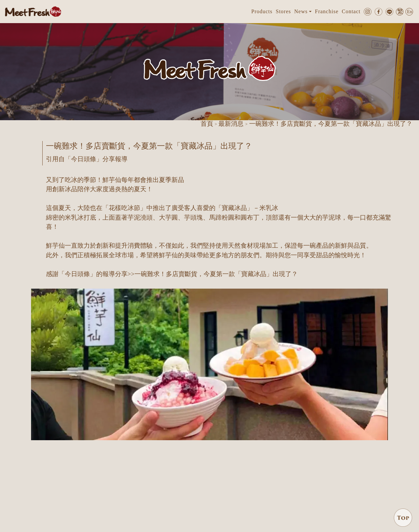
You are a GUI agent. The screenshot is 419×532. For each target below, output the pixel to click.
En (410, 12)
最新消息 (231, 124)
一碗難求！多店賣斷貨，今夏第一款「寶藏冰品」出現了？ (216, 274)
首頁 (207, 124)
